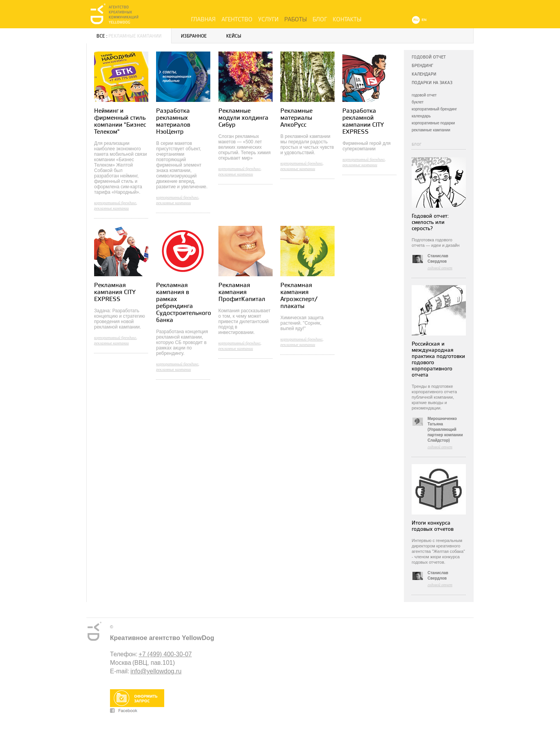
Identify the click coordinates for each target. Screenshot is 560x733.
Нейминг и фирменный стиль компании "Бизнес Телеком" (120, 121)
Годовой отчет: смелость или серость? (430, 222)
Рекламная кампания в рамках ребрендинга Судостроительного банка (184, 303)
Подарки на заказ (432, 83)
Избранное (194, 36)
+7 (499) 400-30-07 (165, 654)
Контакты (347, 19)
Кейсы (234, 36)
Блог (320, 19)
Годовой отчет (429, 57)
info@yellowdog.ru (156, 671)
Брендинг (422, 66)
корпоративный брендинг (434, 109)
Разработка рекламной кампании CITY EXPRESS (363, 121)
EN (424, 20)
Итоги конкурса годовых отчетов (433, 526)
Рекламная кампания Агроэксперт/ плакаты (299, 296)
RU (416, 20)
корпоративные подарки (433, 123)
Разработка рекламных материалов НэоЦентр (173, 121)
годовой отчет (424, 95)
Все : (129, 36)
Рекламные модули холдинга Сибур (243, 118)
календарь (421, 116)
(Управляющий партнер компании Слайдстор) (445, 435)
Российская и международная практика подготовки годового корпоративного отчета (438, 359)
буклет (418, 102)
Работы (295, 19)
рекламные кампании (431, 130)
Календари (424, 74)
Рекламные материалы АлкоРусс (296, 118)
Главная (203, 19)
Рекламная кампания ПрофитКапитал (242, 292)
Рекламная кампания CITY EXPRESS (115, 292)
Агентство (237, 19)
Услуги (268, 19)
